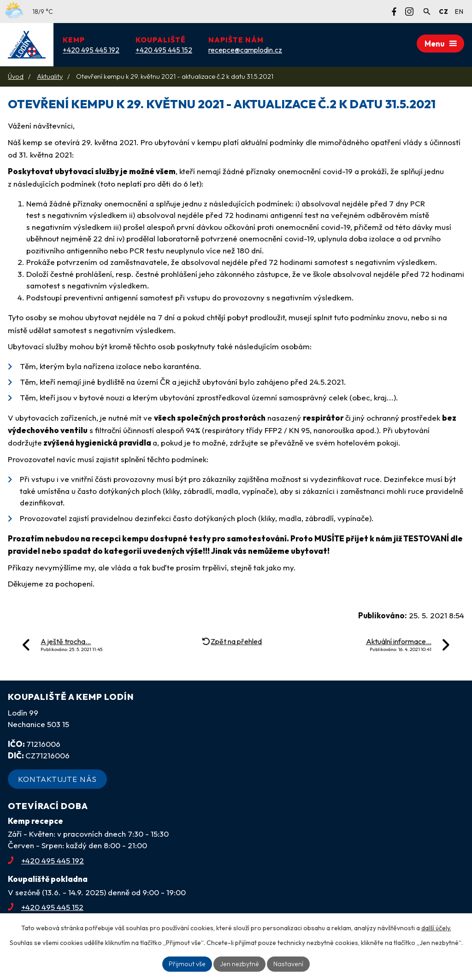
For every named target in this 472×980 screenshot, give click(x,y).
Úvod (16, 76)
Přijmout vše (189, 964)
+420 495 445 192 (46, 860)
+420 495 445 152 (46, 907)
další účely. (436, 928)
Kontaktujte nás (57, 779)
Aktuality (50, 76)
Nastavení (287, 964)
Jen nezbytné (239, 964)
